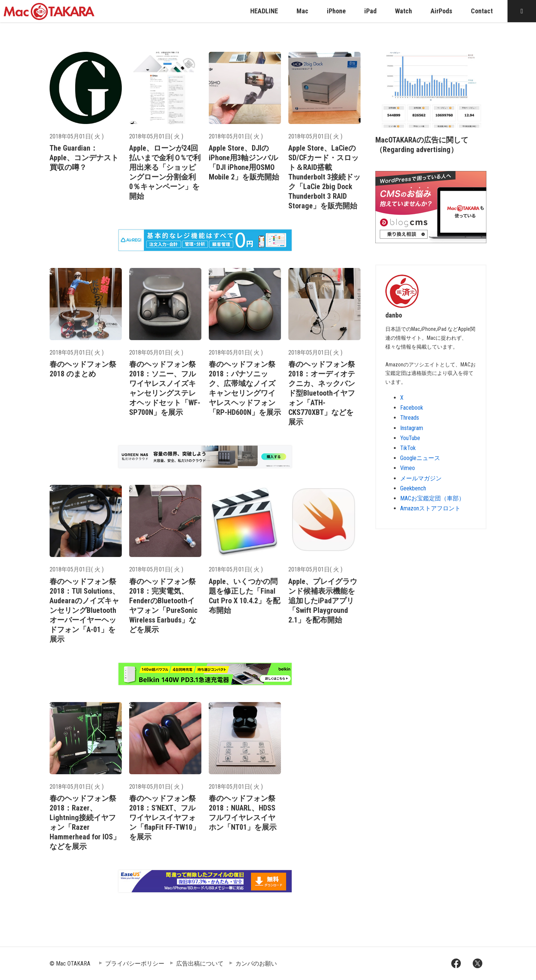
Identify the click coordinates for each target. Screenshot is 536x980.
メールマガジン (421, 478)
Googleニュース (420, 458)
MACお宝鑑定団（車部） (432, 498)
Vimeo (408, 468)
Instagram (412, 428)
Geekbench (413, 488)
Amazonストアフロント (430, 508)
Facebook (412, 408)
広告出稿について (200, 964)
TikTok (408, 448)
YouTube (410, 438)
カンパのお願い (256, 964)
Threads (410, 418)
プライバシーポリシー (135, 964)
